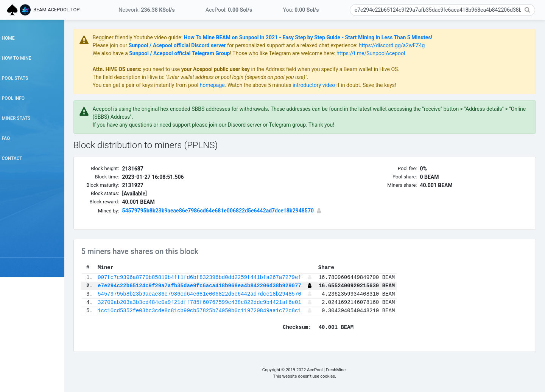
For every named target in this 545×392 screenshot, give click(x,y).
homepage (239, 85)
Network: (146, 10)
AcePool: (229, 10)
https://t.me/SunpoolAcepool (398, 53)
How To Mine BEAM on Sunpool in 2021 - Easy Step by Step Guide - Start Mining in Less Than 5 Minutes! (335, 37)
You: (301, 10)
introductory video (341, 85)
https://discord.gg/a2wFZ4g (418, 45)
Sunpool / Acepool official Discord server (204, 45)
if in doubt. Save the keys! (392, 85)
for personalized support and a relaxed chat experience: (319, 45)
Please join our (137, 45)
